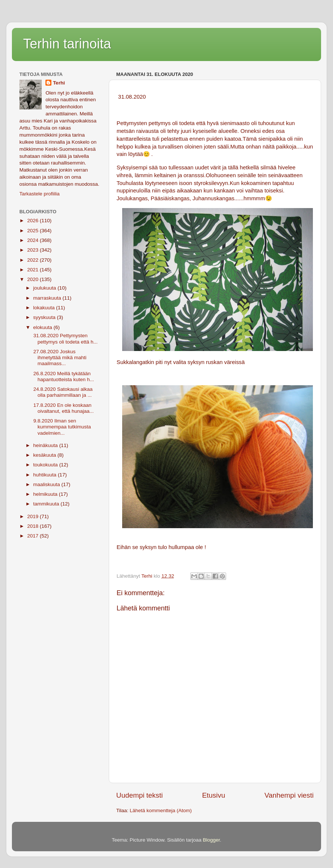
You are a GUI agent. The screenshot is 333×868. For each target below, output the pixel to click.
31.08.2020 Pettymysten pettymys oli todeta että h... (65, 339)
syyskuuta (45, 317)
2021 (34, 270)
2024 (34, 240)
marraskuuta (48, 298)
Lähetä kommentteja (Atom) (161, 810)
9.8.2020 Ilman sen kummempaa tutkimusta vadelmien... (61, 427)
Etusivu (214, 795)
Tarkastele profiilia (39, 194)
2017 (34, 536)
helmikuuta (46, 494)
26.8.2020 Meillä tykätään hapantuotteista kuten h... (63, 376)
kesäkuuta (45, 455)
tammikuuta (47, 504)
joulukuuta (45, 288)
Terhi (59, 83)
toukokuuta (46, 465)
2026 (34, 221)
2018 (34, 526)
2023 (34, 250)
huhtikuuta (45, 475)
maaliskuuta (47, 484)
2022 (34, 260)
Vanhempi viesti (289, 795)
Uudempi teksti (139, 795)
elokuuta (43, 327)
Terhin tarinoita (67, 44)
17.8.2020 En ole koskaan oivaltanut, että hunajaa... (63, 408)
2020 (34, 279)
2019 (34, 516)
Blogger (212, 840)
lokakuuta (45, 308)
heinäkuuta (46, 445)
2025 (34, 231)
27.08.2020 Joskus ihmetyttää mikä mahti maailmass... (59, 358)
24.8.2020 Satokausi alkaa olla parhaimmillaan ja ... (62, 392)
